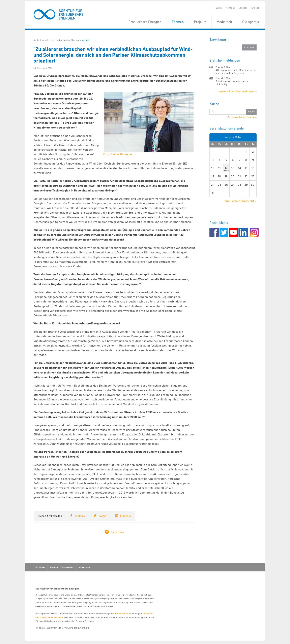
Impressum (84, 567)
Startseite (64, 40)
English (255, 8)
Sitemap (54, 567)
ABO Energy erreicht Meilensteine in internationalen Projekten (236, 71)
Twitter (103, 516)
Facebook (79, 516)
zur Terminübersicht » (241, 201)
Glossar (243, 8)
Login (219, 8)
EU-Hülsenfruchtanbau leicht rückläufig (232, 83)
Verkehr (86, 40)
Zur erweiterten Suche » (242, 117)
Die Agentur (251, 22)
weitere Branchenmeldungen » (238, 91)
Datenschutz (68, 567)
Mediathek (224, 22)
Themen (178, 22)
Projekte (200, 22)
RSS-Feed (40, 567)
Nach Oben (117, 532)
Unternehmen (123, 613)
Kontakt (230, 8)
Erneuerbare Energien (145, 22)
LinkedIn (126, 516)
